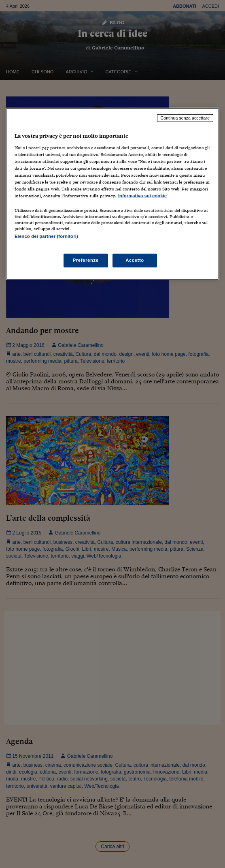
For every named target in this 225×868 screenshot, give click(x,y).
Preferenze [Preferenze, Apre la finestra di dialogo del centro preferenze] (86, 260)
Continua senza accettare (185, 118)
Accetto (135, 260)
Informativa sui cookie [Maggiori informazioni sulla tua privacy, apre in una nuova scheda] (142, 196)
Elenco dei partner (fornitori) (46, 236)
